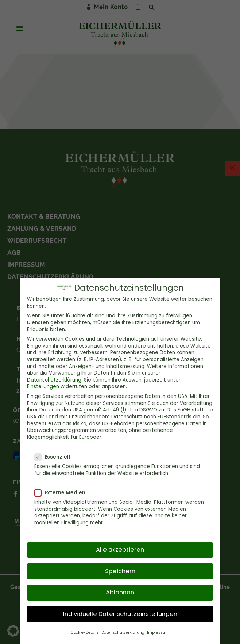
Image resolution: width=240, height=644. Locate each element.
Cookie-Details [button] (85, 629)
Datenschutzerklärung (54, 376)
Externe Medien (63, 489)
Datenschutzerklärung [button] (123, 629)
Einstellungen (43, 383)
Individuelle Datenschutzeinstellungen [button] (120, 610)
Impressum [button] (158, 629)
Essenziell (55, 453)
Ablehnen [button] (120, 589)
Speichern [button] (120, 567)
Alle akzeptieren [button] (120, 546)
